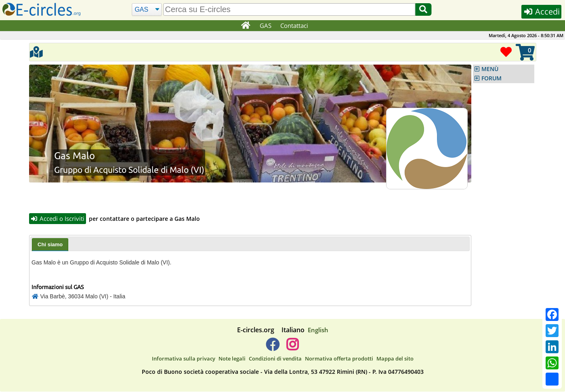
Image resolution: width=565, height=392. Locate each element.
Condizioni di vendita (275, 358)
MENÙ (490, 69)
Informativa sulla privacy (184, 358)
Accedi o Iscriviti (58, 218)
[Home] (246, 26)
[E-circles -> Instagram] (293, 348)
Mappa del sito (395, 358)
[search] (290, 9)
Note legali (232, 358)
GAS (266, 25)
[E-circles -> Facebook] (272, 348)
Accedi (541, 12)
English (318, 330)
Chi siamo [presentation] (50, 244)
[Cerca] (147, 10)
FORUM (491, 78)
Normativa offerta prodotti (339, 358)
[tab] (50, 245)
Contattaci (294, 25)
